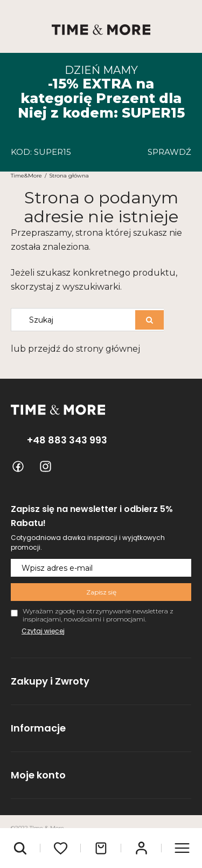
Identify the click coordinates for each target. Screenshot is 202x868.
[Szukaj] (149, 320)
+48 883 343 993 (67, 440)
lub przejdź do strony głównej (75, 349)
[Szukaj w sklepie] (76, 320)
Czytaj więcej (43, 631)
